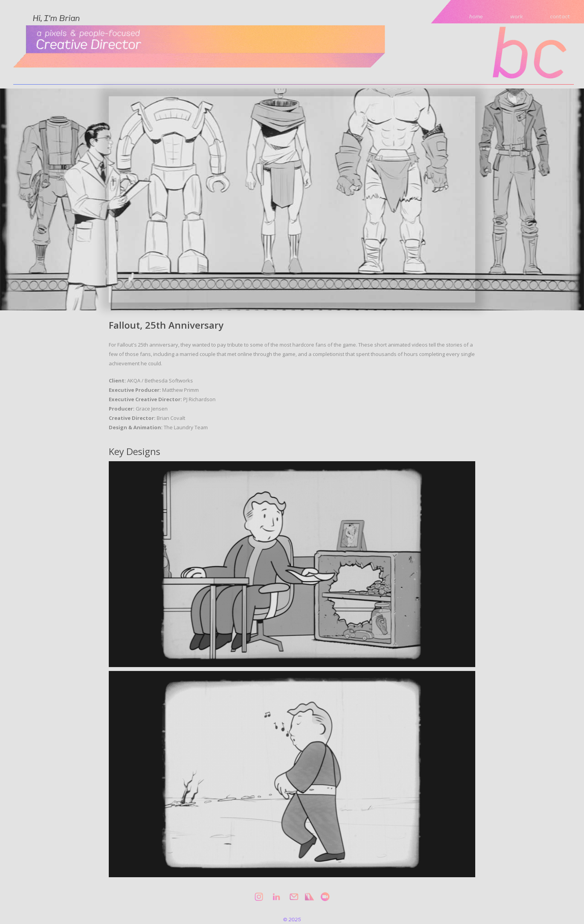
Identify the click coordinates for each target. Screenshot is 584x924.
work (517, 16)
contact (560, 16)
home (476, 16)
